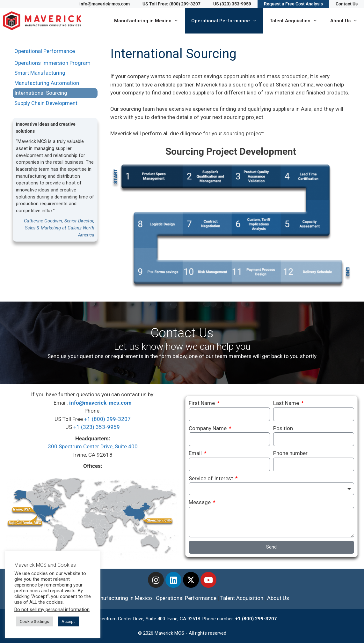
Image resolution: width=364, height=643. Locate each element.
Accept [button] (68, 621)
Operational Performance (227, 21)
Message (200, 502)
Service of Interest (211, 478)
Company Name (208, 428)
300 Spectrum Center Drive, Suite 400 (93, 446)
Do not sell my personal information (52, 609)
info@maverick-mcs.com (105, 4)
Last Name (287, 403)
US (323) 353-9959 (232, 4)
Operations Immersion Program (52, 63)
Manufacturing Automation (47, 83)
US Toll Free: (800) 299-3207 (171, 4)
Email (196, 453)
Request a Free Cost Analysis (293, 4)
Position (283, 428)
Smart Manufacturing (40, 73)
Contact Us (347, 4)
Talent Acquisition (297, 21)
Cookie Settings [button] (34, 621)
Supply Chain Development (46, 103)
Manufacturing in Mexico (149, 21)
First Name (202, 403)
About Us (347, 21)
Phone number (290, 453)
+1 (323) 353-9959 (97, 427)
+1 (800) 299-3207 (107, 419)
